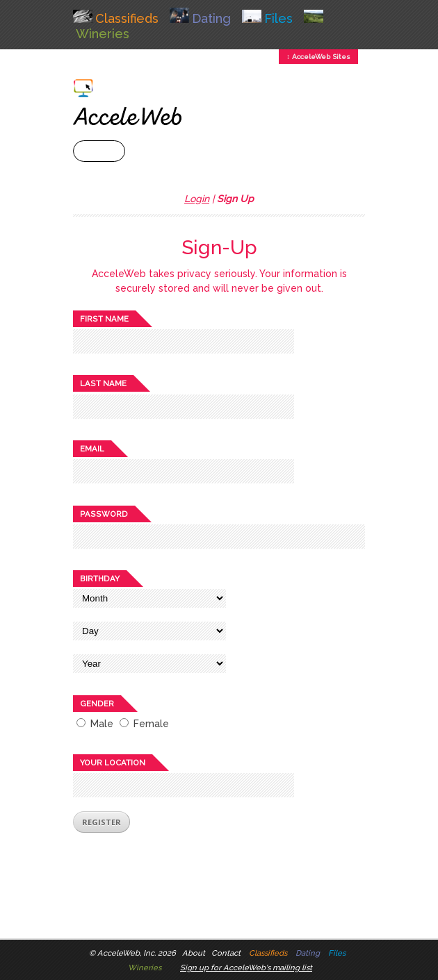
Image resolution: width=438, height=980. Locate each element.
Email (92, 449)
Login (197, 199)
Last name (103, 383)
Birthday (100, 579)
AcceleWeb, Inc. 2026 (137, 953)
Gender (97, 704)
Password (104, 514)
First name (104, 319)
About (194, 953)
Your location (113, 763)
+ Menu (99, 151)
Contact (226, 953)
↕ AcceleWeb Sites (318, 57)
